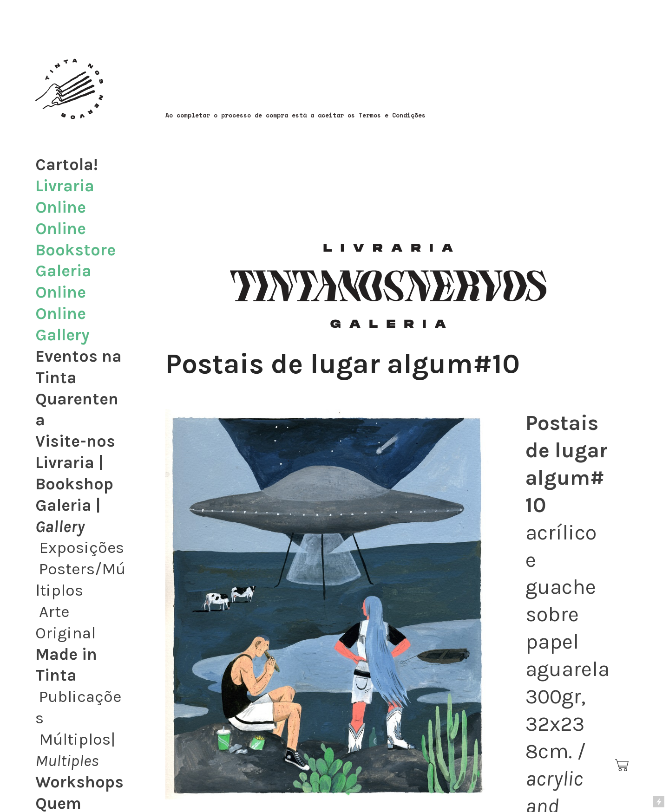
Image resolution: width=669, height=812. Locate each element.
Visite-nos (75, 441)
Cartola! (67, 165)
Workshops (79, 782)
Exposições (82, 548)
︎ (623, 766)
